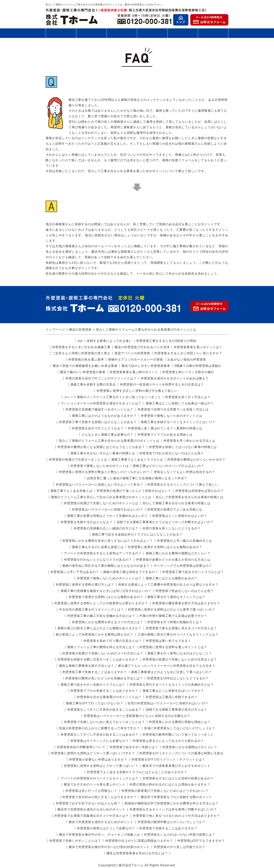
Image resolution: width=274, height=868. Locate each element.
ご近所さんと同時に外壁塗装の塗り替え (81, 353)
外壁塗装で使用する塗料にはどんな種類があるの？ (106, 597)
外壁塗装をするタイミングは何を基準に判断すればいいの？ (173, 809)
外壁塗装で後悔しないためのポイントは (100, 466)
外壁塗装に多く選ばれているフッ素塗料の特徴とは (165, 428)
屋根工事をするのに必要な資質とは (98, 547)
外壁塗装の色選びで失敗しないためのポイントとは (101, 503)
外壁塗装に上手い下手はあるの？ (75, 572)
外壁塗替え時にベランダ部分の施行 (188, 372)
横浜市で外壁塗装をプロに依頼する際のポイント (176, 797)
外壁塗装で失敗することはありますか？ (168, 828)
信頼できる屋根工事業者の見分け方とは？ (176, 710)
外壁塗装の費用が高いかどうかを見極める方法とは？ (104, 678)
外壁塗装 (61, 33)
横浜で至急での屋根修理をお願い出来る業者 (85, 366)
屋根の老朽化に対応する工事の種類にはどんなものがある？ (106, 566)
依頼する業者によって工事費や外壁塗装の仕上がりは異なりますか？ (168, 585)
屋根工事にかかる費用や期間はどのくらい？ (178, 553)
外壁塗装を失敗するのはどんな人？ (87, 522)
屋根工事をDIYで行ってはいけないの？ (95, 703)
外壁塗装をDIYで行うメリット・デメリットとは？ (168, 759)
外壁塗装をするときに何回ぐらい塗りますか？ (188, 353)
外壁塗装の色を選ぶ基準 (86, 359)
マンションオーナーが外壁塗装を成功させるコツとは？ (101, 403)
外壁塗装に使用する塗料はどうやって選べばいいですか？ (93, 753)
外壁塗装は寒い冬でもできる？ (168, 641)
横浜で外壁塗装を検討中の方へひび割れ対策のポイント (109, 847)
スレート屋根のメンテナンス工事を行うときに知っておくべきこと (112, 397)
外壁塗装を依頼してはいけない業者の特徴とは (183, 447)
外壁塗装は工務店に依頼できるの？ (172, 697)
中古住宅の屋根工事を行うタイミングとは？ (91, 610)
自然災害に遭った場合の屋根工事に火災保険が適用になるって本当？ (137, 478)
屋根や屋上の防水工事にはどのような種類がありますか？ (100, 628)
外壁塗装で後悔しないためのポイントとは (172, 416)
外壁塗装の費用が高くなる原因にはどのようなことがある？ (101, 447)
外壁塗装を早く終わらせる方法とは (189, 441)
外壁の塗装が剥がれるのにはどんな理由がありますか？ (170, 784)
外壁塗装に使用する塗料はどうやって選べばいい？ (101, 766)
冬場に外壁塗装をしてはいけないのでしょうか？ (180, 728)
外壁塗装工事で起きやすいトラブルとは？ (193, 572)
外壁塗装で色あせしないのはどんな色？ (185, 591)
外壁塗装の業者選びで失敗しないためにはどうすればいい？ (165, 791)
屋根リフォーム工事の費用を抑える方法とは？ (101, 647)
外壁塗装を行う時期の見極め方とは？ (175, 622)
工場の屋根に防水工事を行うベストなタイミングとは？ (178, 634)
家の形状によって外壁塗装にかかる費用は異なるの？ (95, 634)
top (80, 341)
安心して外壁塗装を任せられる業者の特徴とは (189, 497)
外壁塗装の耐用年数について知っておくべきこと (178, 735)
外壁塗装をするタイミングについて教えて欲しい (183, 484)
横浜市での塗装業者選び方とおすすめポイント (176, 766)
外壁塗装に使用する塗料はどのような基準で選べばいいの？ (172, 610)
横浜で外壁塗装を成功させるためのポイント (101, 822)
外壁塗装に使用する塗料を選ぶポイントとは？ (173, 647)
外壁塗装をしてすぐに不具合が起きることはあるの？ (100, 735)
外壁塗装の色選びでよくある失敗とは (175, 509)
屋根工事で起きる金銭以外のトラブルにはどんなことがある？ (137, 534)
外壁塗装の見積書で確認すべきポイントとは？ (99, 409)
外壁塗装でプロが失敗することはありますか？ (104, 691)
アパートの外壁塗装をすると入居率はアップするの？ (103, 553)
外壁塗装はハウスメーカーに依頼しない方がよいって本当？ (99, 484)
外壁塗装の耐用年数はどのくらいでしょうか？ (172, 822)
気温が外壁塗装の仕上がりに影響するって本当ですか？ (99, 728)
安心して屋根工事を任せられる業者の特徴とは (176, 503)
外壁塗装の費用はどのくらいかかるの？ (196, 460)
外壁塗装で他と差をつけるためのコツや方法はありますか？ (176, 816)
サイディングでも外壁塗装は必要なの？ (183, 566)
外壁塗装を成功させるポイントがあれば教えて (175, 378)
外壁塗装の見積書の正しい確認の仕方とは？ (106, 528)
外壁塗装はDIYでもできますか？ (201, 841)
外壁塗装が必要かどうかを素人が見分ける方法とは (173, 560)
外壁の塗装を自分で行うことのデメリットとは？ (101, 378)
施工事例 (152, 35)
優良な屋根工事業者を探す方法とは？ (86, 666)
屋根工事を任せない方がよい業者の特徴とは (103, 453)
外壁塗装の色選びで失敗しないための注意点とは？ (180, 659)
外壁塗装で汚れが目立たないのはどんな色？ (172, 453)
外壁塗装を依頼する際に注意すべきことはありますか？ (98, 659)
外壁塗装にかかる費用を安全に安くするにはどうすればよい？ (108, 541)
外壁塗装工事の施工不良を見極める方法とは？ (101, 616)
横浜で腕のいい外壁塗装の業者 (83, 372)
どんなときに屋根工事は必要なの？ (108, 435)
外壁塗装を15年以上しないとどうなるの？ (178, 678)
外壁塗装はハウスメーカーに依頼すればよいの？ (108, 509)
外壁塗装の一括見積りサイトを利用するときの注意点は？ (162, 384)
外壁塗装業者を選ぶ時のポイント (134, 372)
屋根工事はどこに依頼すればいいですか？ (173, 691)
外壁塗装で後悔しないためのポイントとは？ (109, 578)
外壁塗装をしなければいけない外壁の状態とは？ (180, 835)
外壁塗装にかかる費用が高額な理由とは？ (180, 722)
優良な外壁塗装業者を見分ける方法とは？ (137, 853)
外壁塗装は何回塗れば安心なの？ (200, 491)
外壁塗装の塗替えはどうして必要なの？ (106, 828)
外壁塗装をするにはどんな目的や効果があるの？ (178, 778)
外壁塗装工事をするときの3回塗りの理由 (166, 341)
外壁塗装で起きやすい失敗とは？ (134, 747)
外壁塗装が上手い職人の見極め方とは (184, 541)
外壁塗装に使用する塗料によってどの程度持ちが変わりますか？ (101, 603)
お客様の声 (183, 33)
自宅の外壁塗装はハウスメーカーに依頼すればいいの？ (168, 703)
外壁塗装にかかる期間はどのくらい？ (190, 747)
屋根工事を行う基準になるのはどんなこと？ (180, 653)
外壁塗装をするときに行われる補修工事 (81, 347)
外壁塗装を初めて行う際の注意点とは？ (112, 641)
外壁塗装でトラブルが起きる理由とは (165, 435)
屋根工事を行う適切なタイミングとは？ (176, 597)
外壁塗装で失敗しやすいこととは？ (75, 841)
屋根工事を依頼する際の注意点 (93, 384)
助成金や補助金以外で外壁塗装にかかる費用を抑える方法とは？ (172, 803)
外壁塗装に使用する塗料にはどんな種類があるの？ (165, 547)
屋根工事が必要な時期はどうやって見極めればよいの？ (108, 516)
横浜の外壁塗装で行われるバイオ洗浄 (142, 347)
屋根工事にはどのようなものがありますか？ (104, 416)
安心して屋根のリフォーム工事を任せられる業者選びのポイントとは (109, 441)
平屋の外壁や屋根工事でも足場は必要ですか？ (173, 616)
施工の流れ (122, 33)
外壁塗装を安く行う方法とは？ (188, 397)
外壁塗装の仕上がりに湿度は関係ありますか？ (139, 841)
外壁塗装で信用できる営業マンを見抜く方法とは (173, 409)
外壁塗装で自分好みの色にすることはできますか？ (99, 797)
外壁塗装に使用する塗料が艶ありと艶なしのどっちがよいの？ (104, 472)
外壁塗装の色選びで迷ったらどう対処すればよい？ (134, 491)
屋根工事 (91, 33)
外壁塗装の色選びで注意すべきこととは (78, 460)
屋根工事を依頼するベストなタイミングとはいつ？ (178, 422)
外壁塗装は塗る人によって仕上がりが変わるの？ (168, 741)
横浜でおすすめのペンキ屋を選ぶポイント (95, 784)
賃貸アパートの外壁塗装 (132, 353)
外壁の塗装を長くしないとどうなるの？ (172, 528)
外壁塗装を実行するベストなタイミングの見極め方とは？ (172, 685)
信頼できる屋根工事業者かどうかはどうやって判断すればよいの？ (165, 522)
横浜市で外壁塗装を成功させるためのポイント (91, 809)
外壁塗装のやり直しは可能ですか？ (180, 847)
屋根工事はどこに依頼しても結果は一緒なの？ (180, 403)
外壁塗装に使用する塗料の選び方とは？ (85, 585)
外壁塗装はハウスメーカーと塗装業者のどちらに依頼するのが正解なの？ (137, 716)
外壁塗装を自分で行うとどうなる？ (98, 428)
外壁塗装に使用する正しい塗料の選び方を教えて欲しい (137, 391)
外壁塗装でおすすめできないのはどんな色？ (88, 803)
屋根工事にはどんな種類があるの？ (172, 578)
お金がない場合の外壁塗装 (187, 359)
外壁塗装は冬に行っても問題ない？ (91, 791)
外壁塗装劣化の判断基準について (81, 747)
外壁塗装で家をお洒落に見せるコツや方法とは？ (181, 628)
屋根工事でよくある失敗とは (71, 491)
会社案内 (213, 35)
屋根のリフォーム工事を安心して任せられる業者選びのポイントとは (101, 497)
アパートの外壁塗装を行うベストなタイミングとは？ (100, 778)
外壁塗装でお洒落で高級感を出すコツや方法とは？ (91, 816)
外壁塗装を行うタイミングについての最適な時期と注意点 (181, 753)
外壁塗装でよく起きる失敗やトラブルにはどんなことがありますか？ (137, 772)
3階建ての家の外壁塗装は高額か (198, 366)
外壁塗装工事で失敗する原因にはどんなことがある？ (98, 422)
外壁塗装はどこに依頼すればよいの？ (180, 516)
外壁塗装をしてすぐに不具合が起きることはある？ (104, 710)
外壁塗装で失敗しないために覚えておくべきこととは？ (104, 722)
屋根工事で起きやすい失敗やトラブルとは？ (93, 685)
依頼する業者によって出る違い (109, 341)
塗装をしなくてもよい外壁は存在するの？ (184, 472)
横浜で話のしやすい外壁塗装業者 (146, 366)
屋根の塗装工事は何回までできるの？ (131, 572)
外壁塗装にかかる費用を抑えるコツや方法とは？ (108, 622)
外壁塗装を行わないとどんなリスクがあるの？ (98, 560)
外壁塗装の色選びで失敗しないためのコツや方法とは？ (103, 653)
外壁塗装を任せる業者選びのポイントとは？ (109, 697)
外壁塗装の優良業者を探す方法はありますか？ (186, 603)
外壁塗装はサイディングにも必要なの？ (100, 741)
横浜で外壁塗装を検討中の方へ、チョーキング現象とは (99, 835)
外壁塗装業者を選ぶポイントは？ (198, 347)
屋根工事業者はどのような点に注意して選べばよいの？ (172, 672)
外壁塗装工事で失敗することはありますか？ (95, 672)
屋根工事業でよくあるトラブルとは (137, 460)
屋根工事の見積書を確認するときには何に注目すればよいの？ (106, 591)
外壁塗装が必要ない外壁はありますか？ (98, 759)
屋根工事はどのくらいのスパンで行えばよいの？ (168, 466)
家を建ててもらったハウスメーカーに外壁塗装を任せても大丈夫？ (167, 666)
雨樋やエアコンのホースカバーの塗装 (136, 359)
